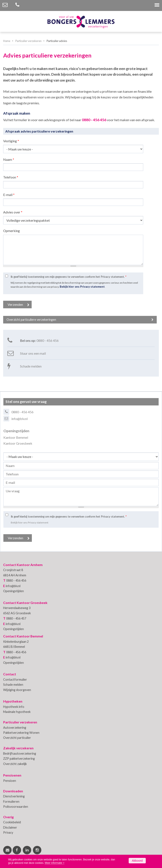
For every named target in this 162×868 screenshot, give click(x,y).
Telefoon (11, 177)
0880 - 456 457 (16, 618)
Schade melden (31, 366)
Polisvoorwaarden (16, 807)
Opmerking (11, 231)
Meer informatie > (55, 863)
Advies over (13, 212)
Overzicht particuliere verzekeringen (31, 320)
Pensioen (10, 781)
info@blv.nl (20, 419)
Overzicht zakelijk (15, 764)
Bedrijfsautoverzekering (20, 753)
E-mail (9, 195)
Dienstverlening (14, 796)
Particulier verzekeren (28, 41)
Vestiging (11, 141)
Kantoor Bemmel (16, 437)
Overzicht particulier (17, 738)
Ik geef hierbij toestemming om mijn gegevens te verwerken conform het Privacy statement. (68, 277)
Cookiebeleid (12, 822)
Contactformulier (15, 680)
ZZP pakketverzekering (19, 759)
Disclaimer (10, 827)
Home (7, 41)
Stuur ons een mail (33, 353)
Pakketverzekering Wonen (21, 733)
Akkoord (137, 861)
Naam (9, 159)
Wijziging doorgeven (17, 690)
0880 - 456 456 (94, 120)
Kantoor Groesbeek (18, 443)
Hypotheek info (14, 707)
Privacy (8, 832)
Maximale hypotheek (17, 712)
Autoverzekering (15, 728)
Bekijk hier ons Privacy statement (82, 287)
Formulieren (11, 802)
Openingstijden (13, 591)
